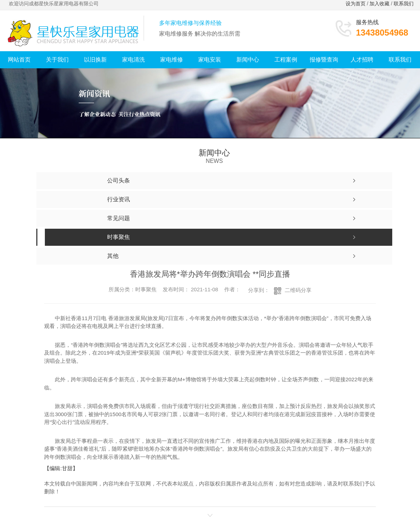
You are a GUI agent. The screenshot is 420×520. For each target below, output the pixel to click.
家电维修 (172, 60)
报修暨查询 (324, 60)
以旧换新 (95, 60)
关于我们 (57, 60)
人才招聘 (362, 60)
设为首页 (356, 4)
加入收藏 (379, 4)
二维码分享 (298, 290)
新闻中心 (248, 60)
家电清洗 (133, 60)
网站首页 (19, 60)
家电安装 (210, 60)
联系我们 (404, 4)
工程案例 (286, 60)
